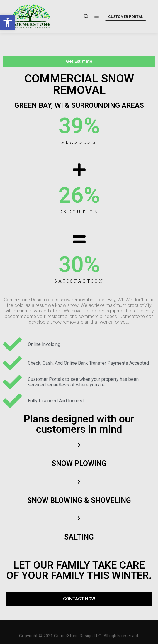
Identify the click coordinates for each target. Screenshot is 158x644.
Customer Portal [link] (126, 17)
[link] (8, 22)
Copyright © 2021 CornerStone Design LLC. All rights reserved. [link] (79, 636)
